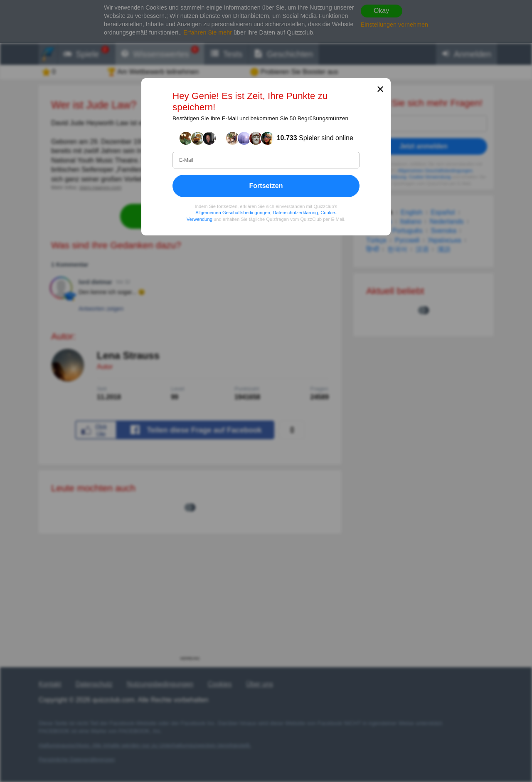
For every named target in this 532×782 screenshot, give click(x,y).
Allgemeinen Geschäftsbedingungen (233, 213)
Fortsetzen (266, 186)
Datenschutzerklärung (295, 213)
